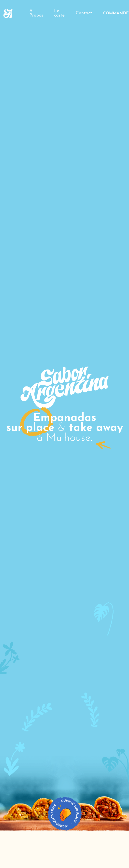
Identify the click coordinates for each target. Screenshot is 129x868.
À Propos (36, 13)
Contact (84, 13)
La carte (60, 13)
